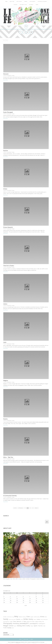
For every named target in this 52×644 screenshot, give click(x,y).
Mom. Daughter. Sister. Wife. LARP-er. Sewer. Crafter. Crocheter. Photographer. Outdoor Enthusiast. (24, 579)
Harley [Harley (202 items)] (31, 620)
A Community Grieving (10, 496)
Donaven (6, 74)
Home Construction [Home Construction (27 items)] (44, 620)
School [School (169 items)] (11, 626)
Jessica (5, 304)
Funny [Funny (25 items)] (22, 620)
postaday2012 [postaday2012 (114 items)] (34, 624)
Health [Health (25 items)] (35, 620)
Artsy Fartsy (19, 2)
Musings (16, 5)
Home (6, 2)
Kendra (5, 419)
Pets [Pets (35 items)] (43, 622)
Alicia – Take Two (8, 457)
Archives (5, 633)
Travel (37, 5)
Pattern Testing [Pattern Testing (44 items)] (38, 622)
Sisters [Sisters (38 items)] (32, 626)
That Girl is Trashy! (9, 266)
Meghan (6, 381)
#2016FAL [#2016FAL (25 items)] (5, 617)
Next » (36, 508)
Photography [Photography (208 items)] (8, 624)
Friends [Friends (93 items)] (18, 620)
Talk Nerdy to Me (23, 5)
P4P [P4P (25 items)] (22, 622)
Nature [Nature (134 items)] (19, 622)
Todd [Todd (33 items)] (44, 626)
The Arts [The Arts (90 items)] (40, 626)
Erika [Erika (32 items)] (46, 617)
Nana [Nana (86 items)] (15, 622)
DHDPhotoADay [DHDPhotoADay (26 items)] (37, 617)
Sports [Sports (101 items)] (36, 626)
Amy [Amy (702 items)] (16, 617)
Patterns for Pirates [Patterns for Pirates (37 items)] (31, 622)
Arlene (5, 189)
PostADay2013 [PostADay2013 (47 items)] (42, 624)
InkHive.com (18, 643)
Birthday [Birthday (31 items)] (24, 617)
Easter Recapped (8, 112)
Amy (14, 76)
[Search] (47, 522)
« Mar (25, 606)
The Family (31, 5)
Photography (32, 2)
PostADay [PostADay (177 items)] (16, 624)
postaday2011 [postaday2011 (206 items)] (24, 624)
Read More (6, 80)
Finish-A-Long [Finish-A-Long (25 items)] (11, 620)
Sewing (26, 2)
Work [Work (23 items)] (13, 628)
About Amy (12, 2)
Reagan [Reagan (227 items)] (6, 626)
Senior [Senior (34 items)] (15, 626)
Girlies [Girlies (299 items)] (26, 620)
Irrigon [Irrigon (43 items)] (11, 622)
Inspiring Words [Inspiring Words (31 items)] (6, 622)
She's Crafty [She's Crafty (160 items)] (26, 626)
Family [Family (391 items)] (6, 620)
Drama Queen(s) (8, 227)
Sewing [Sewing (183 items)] (19, 626)
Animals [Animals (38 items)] (20, 617)
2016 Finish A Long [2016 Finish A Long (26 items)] (10, 617)
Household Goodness (42, 2)
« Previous (21, 508)
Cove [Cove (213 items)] (28, 617)
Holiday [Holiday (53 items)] (38, 620)
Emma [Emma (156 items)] (42, 617)
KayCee (6, 151)
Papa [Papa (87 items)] (25, 622)
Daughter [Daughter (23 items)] (32, 617)
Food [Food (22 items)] (15, 620)
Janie (5, 342)
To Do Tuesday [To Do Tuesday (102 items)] (7, 628)
